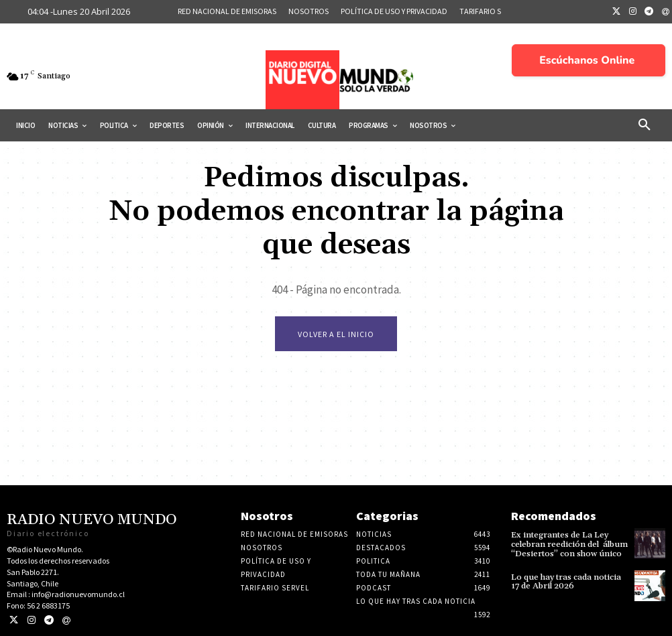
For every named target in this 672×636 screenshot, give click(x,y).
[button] (645, 125)
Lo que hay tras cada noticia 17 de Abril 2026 (568, 580)
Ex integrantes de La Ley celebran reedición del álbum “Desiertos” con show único (568, 544)
